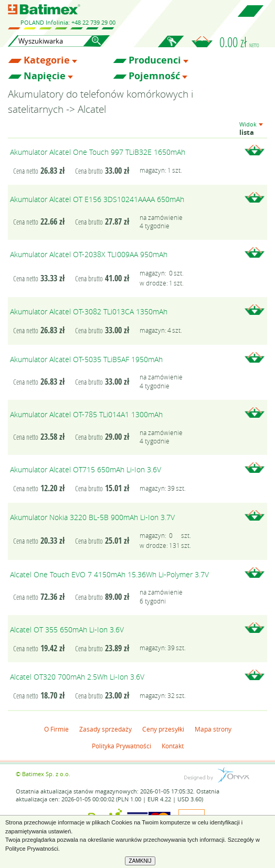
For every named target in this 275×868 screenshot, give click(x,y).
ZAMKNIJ (140, 861)
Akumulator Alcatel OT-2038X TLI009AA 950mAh (89, 254)
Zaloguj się (171, 47)
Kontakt (173, 746)
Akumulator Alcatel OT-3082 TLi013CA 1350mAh (89, 311)
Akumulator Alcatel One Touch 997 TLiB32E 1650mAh (98, 152)
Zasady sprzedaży (105, 729)
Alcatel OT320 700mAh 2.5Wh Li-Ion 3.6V (77, 677)
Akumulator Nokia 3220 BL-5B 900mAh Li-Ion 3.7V (92, 517)
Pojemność (154, 76)
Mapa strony (213, 729)
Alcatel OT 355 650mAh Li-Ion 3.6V (67, 629)
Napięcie (45, 76)
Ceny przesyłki (163, 729)
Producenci (155, 60)
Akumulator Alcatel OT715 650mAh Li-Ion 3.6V (86, 469)
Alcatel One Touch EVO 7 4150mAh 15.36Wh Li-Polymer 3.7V (109, 574)
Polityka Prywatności (121, 746)
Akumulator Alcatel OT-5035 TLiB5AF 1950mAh (86, 359)
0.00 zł (239, 42)
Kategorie (47, 60)
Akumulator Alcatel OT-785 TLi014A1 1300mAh (86, 414)
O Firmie (56, 729)
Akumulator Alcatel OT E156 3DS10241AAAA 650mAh (97, 199)
